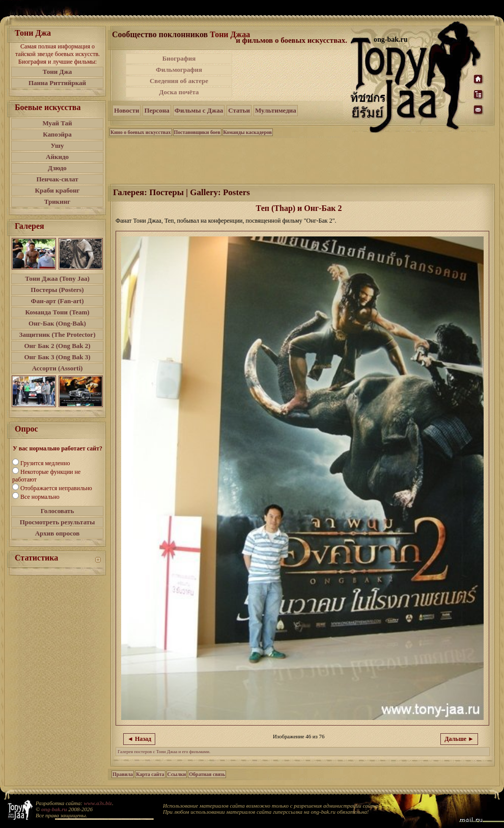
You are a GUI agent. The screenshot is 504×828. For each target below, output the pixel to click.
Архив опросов (58, 533)
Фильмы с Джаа (199, 110)
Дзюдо (57, 168)
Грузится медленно (45, 463)
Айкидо (57, 157)
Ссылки (177, 774)
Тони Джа (58, 72)
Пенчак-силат (57, 179)
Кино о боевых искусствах (141, 132)
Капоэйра (57, 134)
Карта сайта (150, 774)
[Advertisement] (302, 160)
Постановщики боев (197, 132)
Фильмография (179, 70)
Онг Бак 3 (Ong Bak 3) (57, 357)
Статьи (239, 110)
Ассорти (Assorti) (58, 368)
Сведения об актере (179, 81)
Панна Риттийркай (57, 83)
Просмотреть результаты (58, 522)
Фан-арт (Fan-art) (58, 301)
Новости (127, 110)
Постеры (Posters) (57, 290)
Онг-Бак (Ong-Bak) (57, 323)
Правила (123, 774)
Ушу (58, 145)
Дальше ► (459, 739)
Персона (157, 110)
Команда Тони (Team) (57, 312)
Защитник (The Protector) (58, 335)
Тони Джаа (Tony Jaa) (57, 278)
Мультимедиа (276, 110)
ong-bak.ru (54, 809)
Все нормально (40, 497)
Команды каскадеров (248, 132)
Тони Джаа (230, 34)
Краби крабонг (58, 190)
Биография (179, 58)
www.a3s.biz (98, 803)
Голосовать (58, 511)
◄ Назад (139, 739)
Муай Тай (57, 123)
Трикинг (57, 202)
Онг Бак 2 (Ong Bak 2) (57, 346)
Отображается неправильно (56, 488)
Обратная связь (207, 774)
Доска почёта (179, 92)
